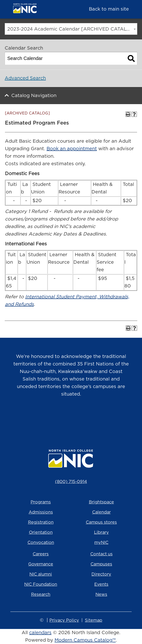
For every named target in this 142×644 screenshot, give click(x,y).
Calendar (101, 512)
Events (101, 585)
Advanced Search (25, 78)
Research (41, 595)
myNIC (101, 543)
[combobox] (71, 29)
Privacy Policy (64, 620)
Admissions (41, 512)
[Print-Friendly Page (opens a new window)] (128, 114)
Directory (101, 574)
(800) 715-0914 (71, 482)
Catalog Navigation (34, 96)
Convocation (41, 543)
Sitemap (94, 620)
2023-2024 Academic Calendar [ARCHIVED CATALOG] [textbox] (72, 29)
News (101, 595)
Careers (41, 554)
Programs (41, 502)
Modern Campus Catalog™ (85, 640)
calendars (40, 633)
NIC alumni (41, 574)
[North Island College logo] (37, 10)
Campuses (101, 564)
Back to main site (109, 9)
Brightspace (101, 502)
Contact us (101, 554)
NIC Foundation (41, 585)
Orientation (41, 533)
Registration (41, 522)
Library (101, 533)
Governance (41, 564)
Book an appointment (72, 149)
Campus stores (101, 522)
